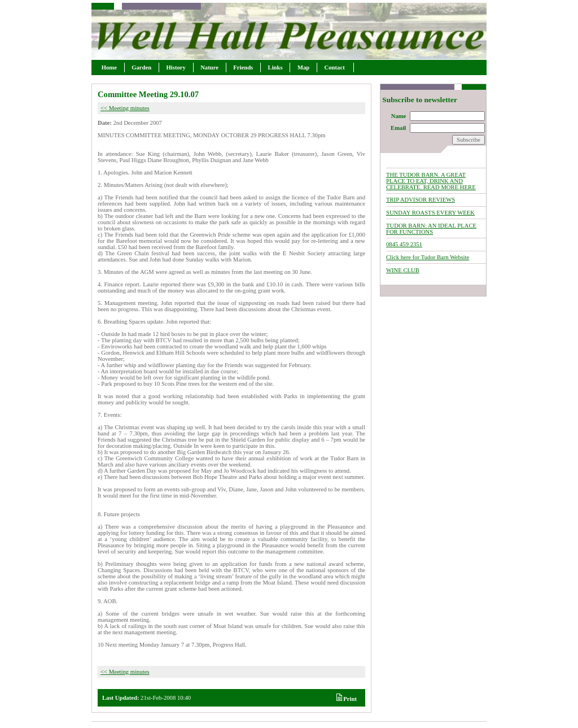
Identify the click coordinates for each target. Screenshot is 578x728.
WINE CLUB (403, 270)
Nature (210, 67)
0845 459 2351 (404, 244)
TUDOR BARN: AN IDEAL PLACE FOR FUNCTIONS (431, 229)
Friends (243, 67)
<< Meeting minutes (125, 108)
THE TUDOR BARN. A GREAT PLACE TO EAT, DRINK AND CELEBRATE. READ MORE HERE (431, 181)
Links (275, 67)
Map (303, 67)
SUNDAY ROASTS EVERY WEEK (430, 213)
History (176, 67)
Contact (335, 67)
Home (109, 67)
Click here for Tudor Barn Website (428, 257)
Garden (142, 67)
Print (347, 699)
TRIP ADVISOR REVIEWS (421, 200)
